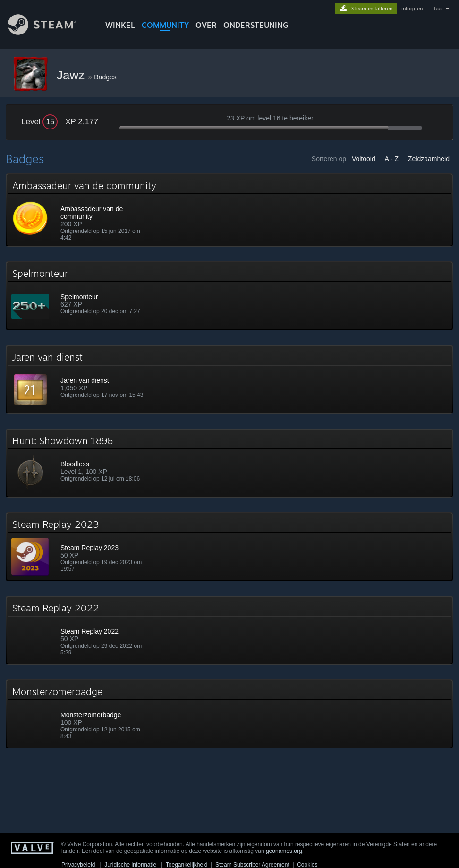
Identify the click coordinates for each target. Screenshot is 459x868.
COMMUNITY (165, 25)
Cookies (307, 865)
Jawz (72, 75)
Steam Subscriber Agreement (252, 865)
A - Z (392, 159)
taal (438, 9)
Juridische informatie (130, 865)
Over (206, 25)
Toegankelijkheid (187, 865)
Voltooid (364, 159)
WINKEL (120, 25)
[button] (229, 210)
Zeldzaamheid (429, 159)
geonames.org (284, 851)
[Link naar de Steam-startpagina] (49, 32)
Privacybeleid (78, 865)
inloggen (412, 9)
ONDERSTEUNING (256, 25)
